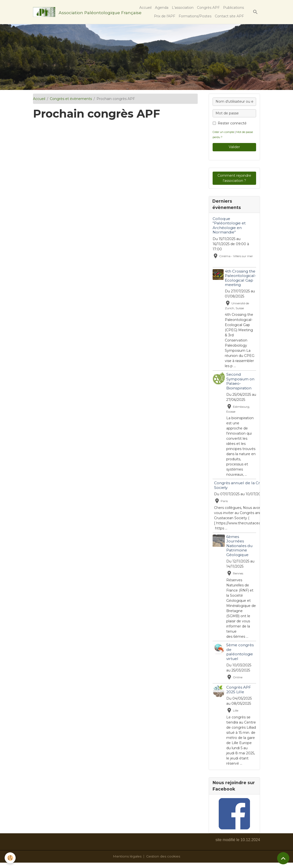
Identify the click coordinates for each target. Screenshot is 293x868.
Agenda (162, 8)
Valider (234, 147)
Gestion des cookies (163, 862)
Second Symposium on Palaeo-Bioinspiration (241, 381)
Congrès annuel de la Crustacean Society (246, 485)
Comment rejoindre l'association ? (234, 178)
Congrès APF (208, 8)
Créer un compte (224, 132)
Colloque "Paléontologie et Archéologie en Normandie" (229, 226)
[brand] (77, 12)
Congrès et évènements (71, 99)
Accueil (145, 8)
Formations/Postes (195, 16)
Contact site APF (229, 16)
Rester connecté (232, 123)
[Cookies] (10, 858)
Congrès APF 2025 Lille (239, 690)
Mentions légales (127, 862)
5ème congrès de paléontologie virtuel (240, 652)
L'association (183, 8)
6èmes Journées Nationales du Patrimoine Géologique (240, 546)
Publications (233, 8)
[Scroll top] (283, 858)
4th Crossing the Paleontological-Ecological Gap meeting (240, 278)
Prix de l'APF (165, 16)
